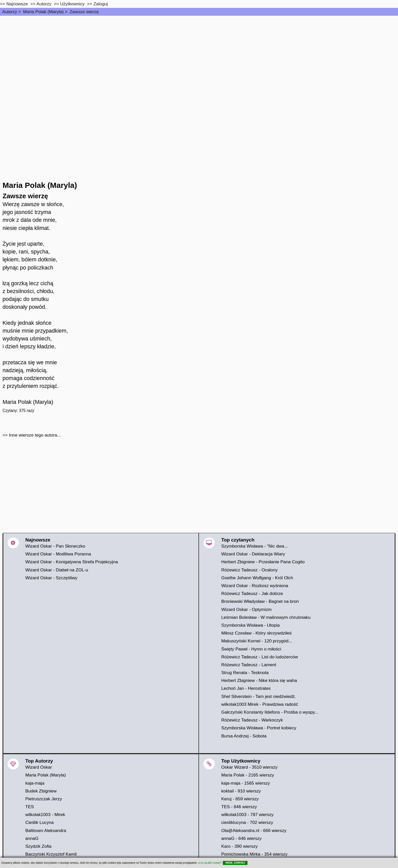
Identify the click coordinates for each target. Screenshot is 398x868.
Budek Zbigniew (41, 791)
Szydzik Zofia (38, 846)
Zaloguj (101, 4)
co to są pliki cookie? (210, 863)
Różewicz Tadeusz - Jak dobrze (252, 593)
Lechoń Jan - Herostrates (246, 688)
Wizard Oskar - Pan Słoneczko (55, 546)
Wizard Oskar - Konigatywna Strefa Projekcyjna (72, 562)
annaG (32, 838)
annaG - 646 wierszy (242, 838)
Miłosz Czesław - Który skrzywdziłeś (256, 633)
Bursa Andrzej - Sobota (244, 736)
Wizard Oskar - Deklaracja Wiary (253, 554)
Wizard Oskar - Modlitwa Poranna (58, 554)
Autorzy (10, 12)
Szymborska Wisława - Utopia (251, 625)
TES (30, 807)
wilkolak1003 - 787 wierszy (247, 815)
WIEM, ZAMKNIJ (235, 863)
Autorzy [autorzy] (44, 4)
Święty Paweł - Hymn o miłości (251, 649)
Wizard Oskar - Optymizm (246, 609)
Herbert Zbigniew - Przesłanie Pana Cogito (263, 562)
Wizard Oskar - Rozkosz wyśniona (255, 586)
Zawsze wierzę (84, 12)
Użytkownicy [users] (72, 4)
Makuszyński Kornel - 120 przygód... (257, 641)
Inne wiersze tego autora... (35, 435)
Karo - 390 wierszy (240, 846)
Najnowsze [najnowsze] (17, 4)
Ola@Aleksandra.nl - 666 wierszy (254, 830)
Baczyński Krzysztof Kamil (51, 854)
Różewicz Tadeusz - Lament (249, 665)
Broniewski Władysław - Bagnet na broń (260, 601)
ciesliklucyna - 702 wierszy (247, 822)
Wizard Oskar (39, 767)
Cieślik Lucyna (40, 822)
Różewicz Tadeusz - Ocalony (250, 570)
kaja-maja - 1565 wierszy (246, 783)
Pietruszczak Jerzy (44, 799)
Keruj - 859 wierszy (240, 799)
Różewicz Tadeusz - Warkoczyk (252, 720)
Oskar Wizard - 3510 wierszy (249, 767)
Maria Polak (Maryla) (43, 12)
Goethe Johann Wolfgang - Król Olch (257, 578)
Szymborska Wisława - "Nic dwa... (255, 546)
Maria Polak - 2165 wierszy (248, 775)
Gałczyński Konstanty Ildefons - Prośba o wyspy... (270, 712)
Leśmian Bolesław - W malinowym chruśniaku (266, 617)
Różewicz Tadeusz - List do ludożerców (260, 657)
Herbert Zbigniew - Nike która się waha (259, 680)
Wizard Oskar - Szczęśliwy (51, 578)
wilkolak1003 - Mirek (45, 815)
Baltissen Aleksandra (46, 830)
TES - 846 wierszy (239, 807)
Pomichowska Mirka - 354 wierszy (254, 854)
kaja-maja (35, 783)
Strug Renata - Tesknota (245, 673)
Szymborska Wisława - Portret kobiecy (259, 728)
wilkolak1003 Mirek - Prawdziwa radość (260, 704)
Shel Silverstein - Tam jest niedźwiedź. (259, 696)
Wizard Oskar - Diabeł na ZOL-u (57, 570)
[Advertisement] (199, 54)
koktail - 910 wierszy (241, 791)
